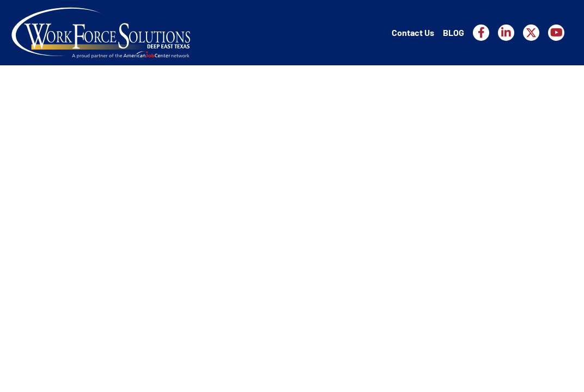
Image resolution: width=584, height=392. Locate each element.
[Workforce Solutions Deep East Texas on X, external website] (531, 33)
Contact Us (413, 32)
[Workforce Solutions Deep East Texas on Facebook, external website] (481, 33)
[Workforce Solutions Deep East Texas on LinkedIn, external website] (506, 33)
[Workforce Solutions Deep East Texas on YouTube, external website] (556, 33)
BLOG (454, 32)
